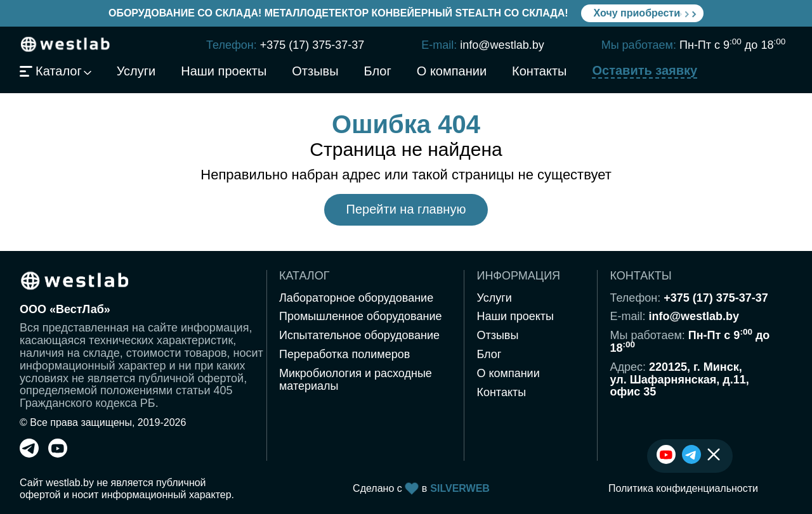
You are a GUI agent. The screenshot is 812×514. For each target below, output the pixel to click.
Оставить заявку (645, 71)
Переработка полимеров (344, 354)
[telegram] (29, 454)
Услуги (136, 72)
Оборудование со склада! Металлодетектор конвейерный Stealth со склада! (338, 13)
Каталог (51, 72)
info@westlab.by (502, 45)
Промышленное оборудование (361, 316)
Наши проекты (224, 72)
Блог (378, 72)
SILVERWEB (460, 488)
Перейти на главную (406, 209)
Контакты (539, 72)
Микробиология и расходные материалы (356, 380)
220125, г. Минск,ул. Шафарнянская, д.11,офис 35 (679, 380)
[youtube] (58, 454)
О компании (452, 72)
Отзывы (315, 72)
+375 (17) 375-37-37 (312, 45)
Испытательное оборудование (359, 335)
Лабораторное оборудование (356, 298)
